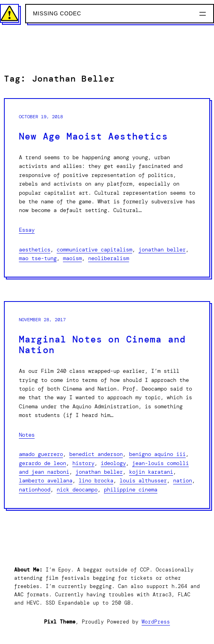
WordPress (156, 622)
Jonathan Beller (162, 249)
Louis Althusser (143, 480)
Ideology (113, 463)
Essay (27, 230)
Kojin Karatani (151, 472)
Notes (27, 435)
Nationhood (35, 490)
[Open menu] (203, 14)
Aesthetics (35, 249)
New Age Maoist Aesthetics (93, 137)
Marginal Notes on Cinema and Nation (102, 345)
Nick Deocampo (77, 490)
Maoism (72, 258)
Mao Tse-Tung (38, 258)
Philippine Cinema (131, 490)
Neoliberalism (109, 258)
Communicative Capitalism (94, 249)
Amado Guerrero (41, 454)
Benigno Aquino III (157, 454)
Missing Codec (57, 13)
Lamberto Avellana (46, 480)
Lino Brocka (96, 480)
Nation (183, 480)
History (83, 463)
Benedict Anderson (96, 454)
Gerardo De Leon (42, 463)
